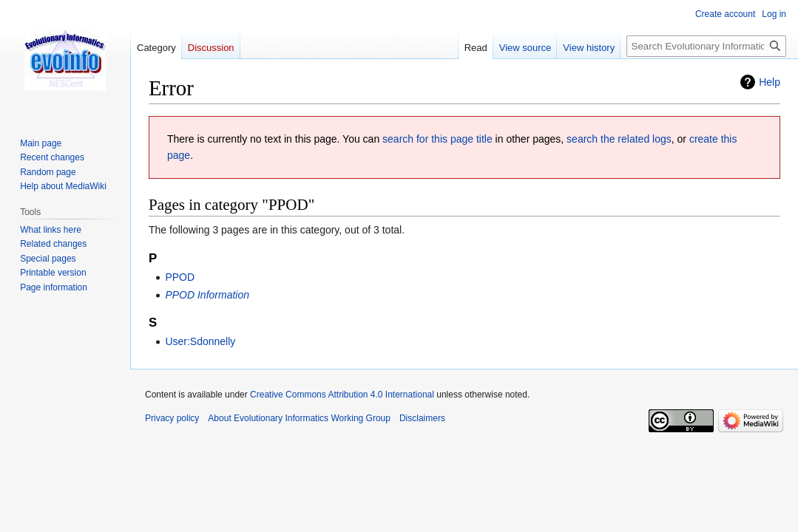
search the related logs (619, 139)
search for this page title (437, 139)
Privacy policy (172, 418)
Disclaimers (422, 418)
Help (770, 82)
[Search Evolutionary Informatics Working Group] (706, 46)
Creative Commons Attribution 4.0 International (342, 395)
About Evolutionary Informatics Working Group (299, 418)
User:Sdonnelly (200, 341)
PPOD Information (207, 295)
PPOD (180, 277)
